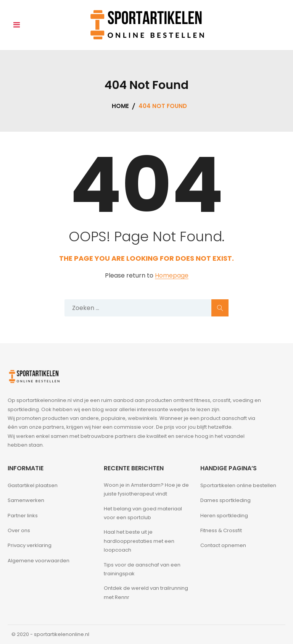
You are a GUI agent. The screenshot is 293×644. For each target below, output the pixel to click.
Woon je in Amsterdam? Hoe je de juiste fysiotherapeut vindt (146, 489)
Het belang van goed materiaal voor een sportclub (143, 513)
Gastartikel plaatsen (33, 485)
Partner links (23, 516)
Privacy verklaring (30, 545)
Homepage (172, 276)
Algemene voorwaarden (39, 561)
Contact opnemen (223, 545)
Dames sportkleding (225, 500)
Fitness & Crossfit (221, 530)
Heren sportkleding (224, 516)
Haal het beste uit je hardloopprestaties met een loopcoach (139, 541)
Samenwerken (26, 500)
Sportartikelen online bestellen (238, 485)
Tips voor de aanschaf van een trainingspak (142, 569)
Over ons (19, 530)
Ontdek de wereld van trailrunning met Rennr (146, 592)
